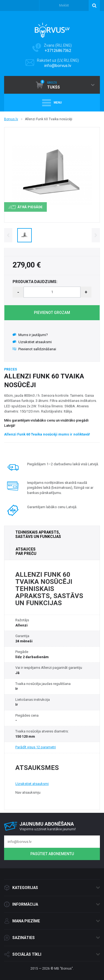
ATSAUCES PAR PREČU (26, 551)
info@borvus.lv (58, 66)
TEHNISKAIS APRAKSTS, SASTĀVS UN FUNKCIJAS (38, 534)
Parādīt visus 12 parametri (36, 747)
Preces (11, 369)
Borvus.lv (11, 119)
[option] (24, 235)
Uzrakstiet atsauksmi (32, 342)
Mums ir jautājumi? (30, 335)
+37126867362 (58, 51)
